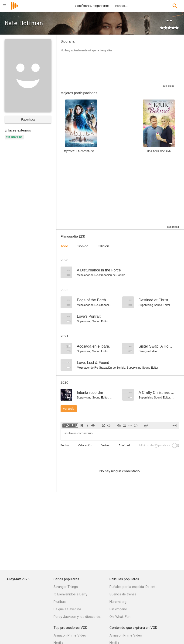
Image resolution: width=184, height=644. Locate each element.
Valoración (85, 445)
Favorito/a (28, 119)
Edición (103, 246)
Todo (64, 246)
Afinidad (124, 445)
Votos (105, 445)
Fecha (65, 445)
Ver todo (69, 409)
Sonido (83, 246)
